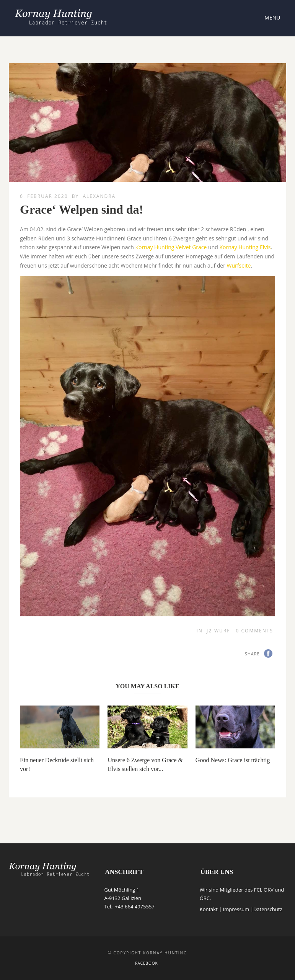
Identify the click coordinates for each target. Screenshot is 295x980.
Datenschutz (268, 909)
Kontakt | (211, 909)
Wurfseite (239, 265)
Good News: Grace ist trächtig (233, 760)
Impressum (236, 909)
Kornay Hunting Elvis (245, 247)
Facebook (146, 963)
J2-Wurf (218, 631)
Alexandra (99, 196)
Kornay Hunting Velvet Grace (171, 247)
